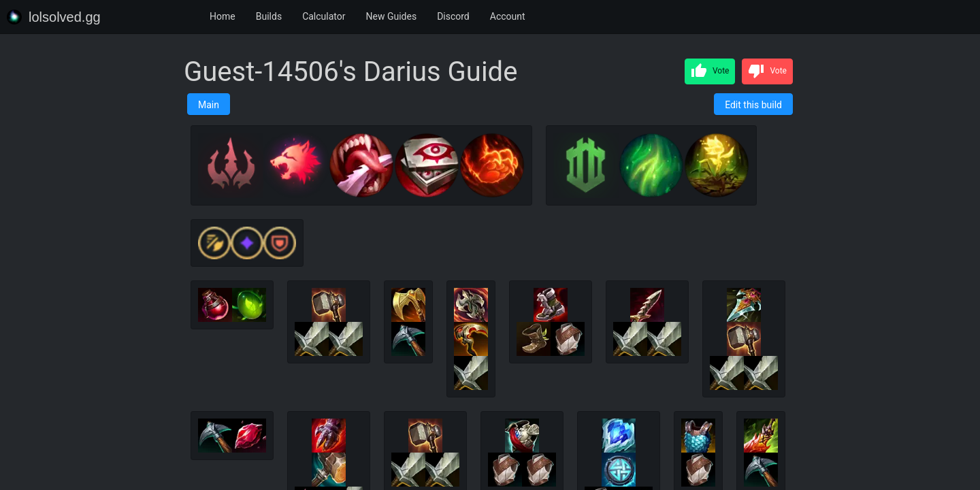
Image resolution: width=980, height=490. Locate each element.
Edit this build (753, 105)
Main (209, 105)
